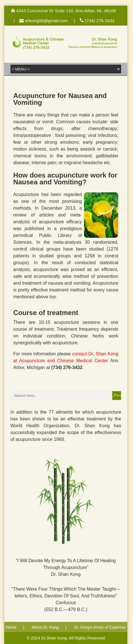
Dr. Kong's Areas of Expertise (100, 627)
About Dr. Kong (45, 627)
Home (11, 627)
